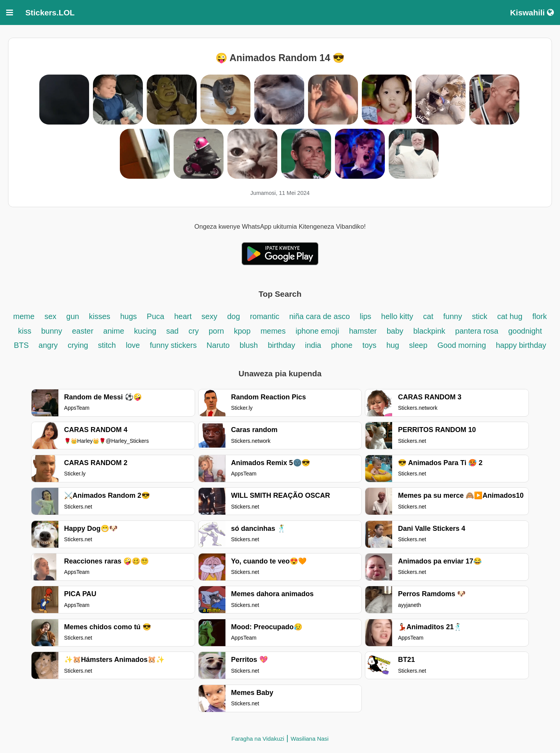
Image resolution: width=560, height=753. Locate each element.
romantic (266, 316)
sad (172, 331)
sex (51, 316)
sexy (210, 316)
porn (216, 331)
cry (194, 331)
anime (114, 331)
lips (366, 316)
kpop (242, 331)
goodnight (525, 331)
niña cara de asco (320, 316)
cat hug (510, 316)
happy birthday (521, 345)
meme (24, 316)
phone (342, 345)
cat (428, 316)
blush (249, 345)
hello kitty (397, 316)
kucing (145, 331)
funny (453, 316)
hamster (363, 331)
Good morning (463, 345)
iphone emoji (317, 331)
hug (393, 345)
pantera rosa (477, 331)
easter (83, 331)
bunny (52, 331)
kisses (100, 316)
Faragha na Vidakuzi (258, 739)
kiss (25, 331)
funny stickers (174, 345)
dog (233, 316)
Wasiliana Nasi (310, 739)
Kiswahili (532, 12)
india (313, 345)
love (133, 345)
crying (79, 345)
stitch (107, 345)
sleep (418, 345)
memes (273, 331)
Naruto (218, 345)
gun (74, 316)
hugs (128, 316)
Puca (156, 316)
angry (48, 345)
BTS (22, 345)
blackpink (429, 331)
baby (395, 331)
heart (184, 316)
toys (369, 345)
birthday (282, 345)
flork (540, 316)
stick (480, 316)
